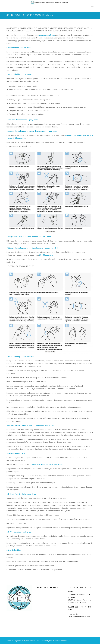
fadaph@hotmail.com (81, 617)
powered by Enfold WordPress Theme (54, 641)
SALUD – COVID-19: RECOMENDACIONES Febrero (30, 15)
